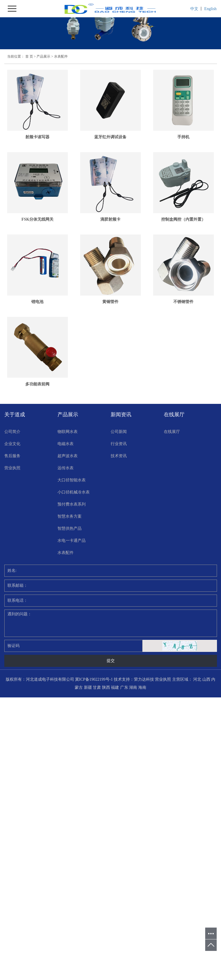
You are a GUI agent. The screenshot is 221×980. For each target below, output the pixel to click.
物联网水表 (68, 525)
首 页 (29, 56)
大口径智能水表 (72, 573)
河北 (197, 773)
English (211, 9)
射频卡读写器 (39, 139)
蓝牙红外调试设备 (114, 139)
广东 (124, 781)
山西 (206, 773)
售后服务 (12, 549)
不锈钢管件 (39, 477)
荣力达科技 (144, 773)
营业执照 (12, 561)
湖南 (133, 781)
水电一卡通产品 (72, 634)
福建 (115, 781)
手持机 (39, 224)
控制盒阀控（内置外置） (114, 308)
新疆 (88, 781)
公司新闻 (119, 525)
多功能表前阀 (114, 477)
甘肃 (97, 781)
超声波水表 (68, 549)
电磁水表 (66, 537)
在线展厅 (172, 525)
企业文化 (12, 537)
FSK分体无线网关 (114, 224)
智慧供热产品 (70, 622)
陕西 (106, 781)
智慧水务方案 (70, 610)
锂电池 (39, 393)
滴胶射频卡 (39, 308)
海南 (142, 781)
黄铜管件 (114, 393)
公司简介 (12, 525)
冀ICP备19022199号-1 (94, 773)
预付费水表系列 (72, 598)
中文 (194, 9)
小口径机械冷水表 (74, 585)
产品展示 (43, 56)
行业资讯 (119, 537)
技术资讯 (119, 549)
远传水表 (66, 561)
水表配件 (61, 56)
